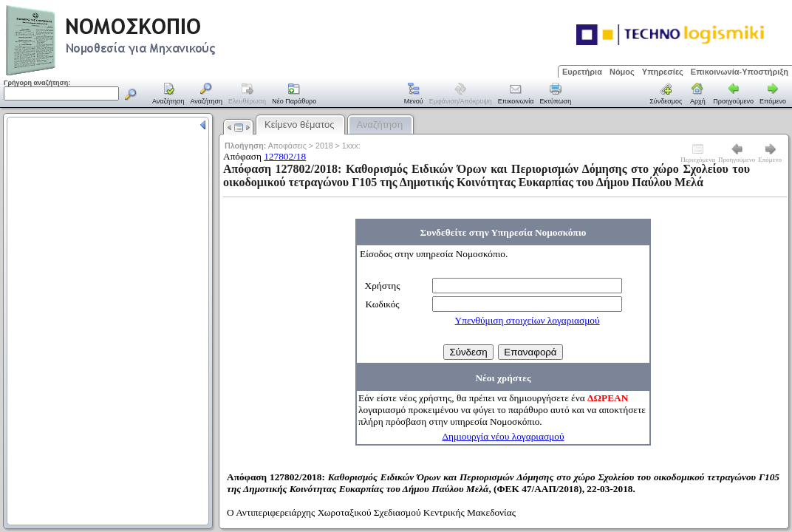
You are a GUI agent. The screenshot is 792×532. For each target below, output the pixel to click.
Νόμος (622, 72)
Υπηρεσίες (663, 72)
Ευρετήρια (582, 72)
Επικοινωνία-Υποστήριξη (740, 72)
